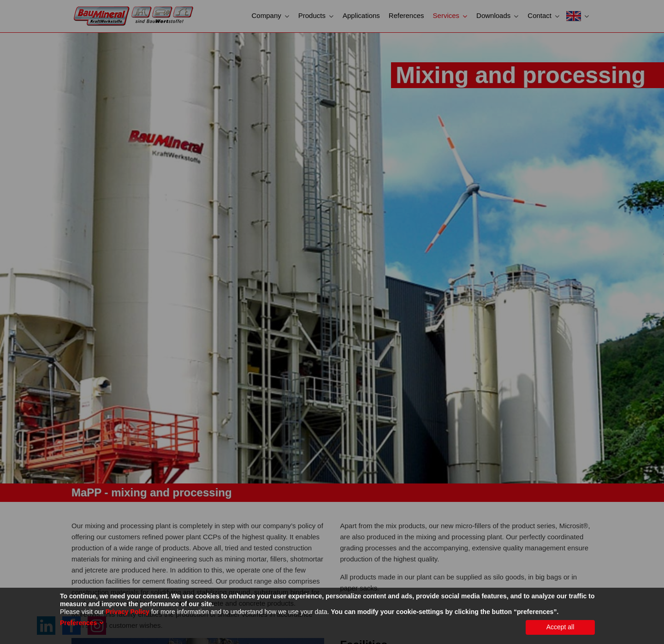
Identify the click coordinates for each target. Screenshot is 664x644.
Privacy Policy (127, 612)
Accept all (560, 627)
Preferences (78, 623)
